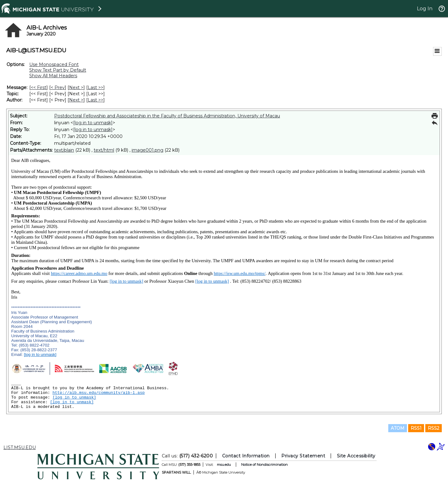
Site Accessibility (356, 456)
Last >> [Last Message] (96, 87)
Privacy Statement (303, 456)
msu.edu (224, 465)
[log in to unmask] (93, 123)
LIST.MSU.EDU (20, 447)
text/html (104, 150)
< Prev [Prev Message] (58, 87)
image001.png (147, 150)
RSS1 (416, 428)
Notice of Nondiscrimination (264, 465)
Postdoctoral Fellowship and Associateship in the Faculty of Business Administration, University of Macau (167, 116)
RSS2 (434, 428)
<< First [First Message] (39, 87)
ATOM (398, 428)
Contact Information (246, 456)
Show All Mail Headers (53, 76)
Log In (425, 9)
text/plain (64, 150)
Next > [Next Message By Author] (76, 100)
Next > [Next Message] (76, 87)
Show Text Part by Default (58, 70)
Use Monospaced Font (54, 64)
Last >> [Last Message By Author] (96, 100)
